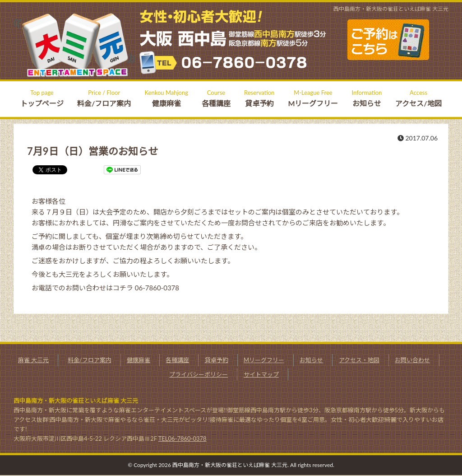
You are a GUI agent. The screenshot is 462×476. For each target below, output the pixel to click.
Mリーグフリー (264, 360)
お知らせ (311, 360)
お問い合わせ (412, 360)
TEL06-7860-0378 (182, 439)
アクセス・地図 (359, 360)
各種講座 (177, 360)
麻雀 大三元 (33, 360)
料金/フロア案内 (90, 360)
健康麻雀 (139, 360)
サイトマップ (261, 374)
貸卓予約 (217, 360)
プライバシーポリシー (199, 374)
